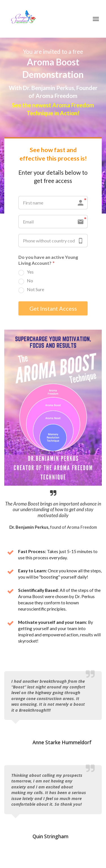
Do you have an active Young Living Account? (48, 261)
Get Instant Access (53, 308)
